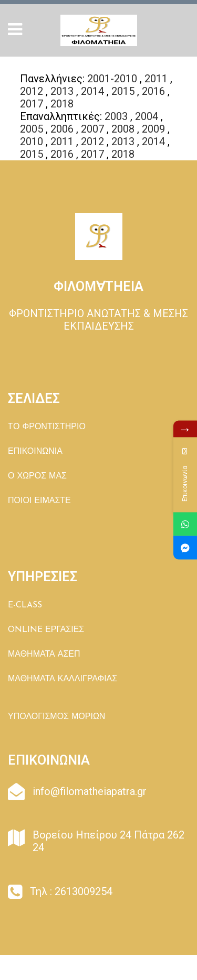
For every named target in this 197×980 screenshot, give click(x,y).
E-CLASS (25, 605)
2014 (92, 91)
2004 (147, 116)
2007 (92, 129)
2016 (153, 91)
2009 (153, 129)
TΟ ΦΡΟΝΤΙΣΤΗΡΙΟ (47, 427)
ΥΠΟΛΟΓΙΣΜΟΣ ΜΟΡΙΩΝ (56, 717)
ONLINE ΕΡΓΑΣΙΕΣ (46, 630)
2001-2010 (112, 79)
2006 (62, 129)
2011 (156, 79)
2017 (32, 104)
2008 (123, 129)
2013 (62, 91)
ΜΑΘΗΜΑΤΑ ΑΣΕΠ (44, 655)
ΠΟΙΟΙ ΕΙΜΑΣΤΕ (39, 501)
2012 (32, 91)
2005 (32, 129)
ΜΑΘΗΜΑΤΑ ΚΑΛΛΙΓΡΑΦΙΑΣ (63, 679)
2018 (62, 104)
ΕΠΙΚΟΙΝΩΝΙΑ (35, 452)
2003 (116, 116)
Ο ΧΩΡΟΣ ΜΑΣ (37, 476)
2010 (32, 141)
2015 (123, 91)
